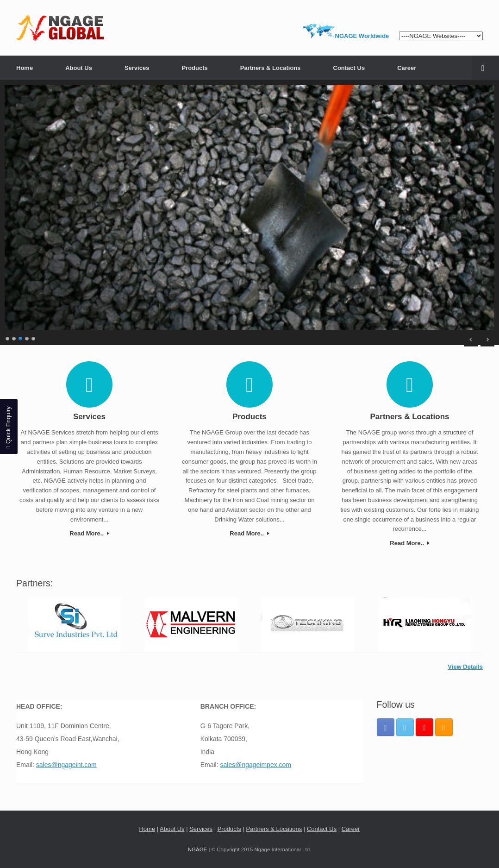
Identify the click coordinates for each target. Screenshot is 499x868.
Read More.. (89, 533)
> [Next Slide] (487, 340)
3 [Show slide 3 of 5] (21, 337)
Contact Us (349, 68)
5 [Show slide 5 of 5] (34, 337)
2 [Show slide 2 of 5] (14, 337)
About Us (79, 68)
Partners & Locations (271, 68)
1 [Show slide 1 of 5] (8, 337)
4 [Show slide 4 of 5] (27, 337)
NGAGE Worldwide (362, 36)
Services (137, 68)
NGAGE (198, 849)
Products (194, 68)
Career (407, 68)
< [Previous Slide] (471, 340)
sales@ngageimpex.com (256, 765)
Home (25, 68)
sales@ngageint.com (66, 765)
